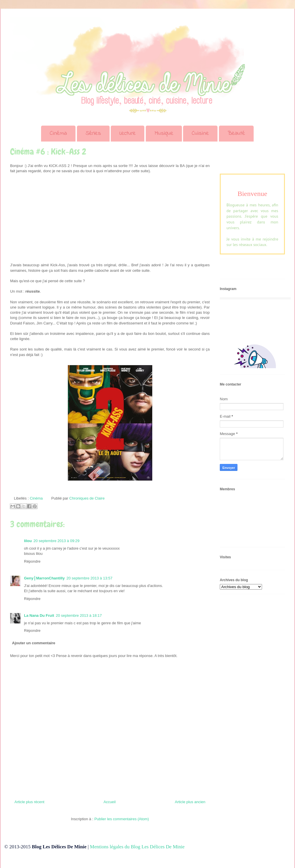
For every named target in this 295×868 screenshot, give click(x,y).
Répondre (32, 561)
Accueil (110, 802)
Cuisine (200, 134)
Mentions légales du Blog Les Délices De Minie (137, 847)
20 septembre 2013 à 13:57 (90, 578)
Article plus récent (29, 802)
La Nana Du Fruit (39, 615)
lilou (28, 541)
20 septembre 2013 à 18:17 (79, 615)
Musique (164, 134)
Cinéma (58, 134)
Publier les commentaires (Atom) (122, 819)
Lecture (128, 134)
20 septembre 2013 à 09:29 (57, 541)
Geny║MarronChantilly (44, 578)
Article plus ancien (190, 802)
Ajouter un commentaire (34, 643)
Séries (93, 134)
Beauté (236, 134)
